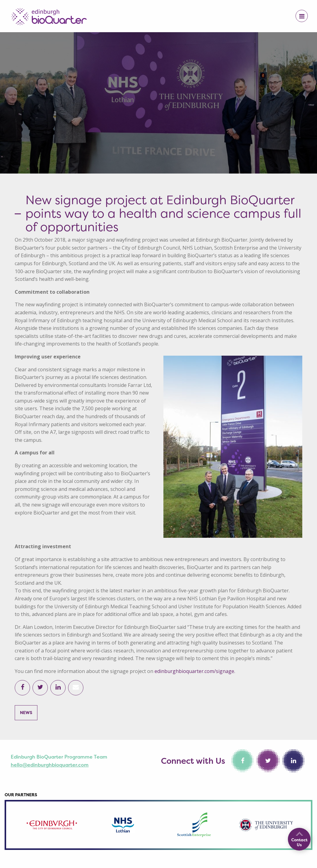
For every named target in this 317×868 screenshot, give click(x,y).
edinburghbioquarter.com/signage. (195, 671)
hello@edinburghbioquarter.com (50, 765)
